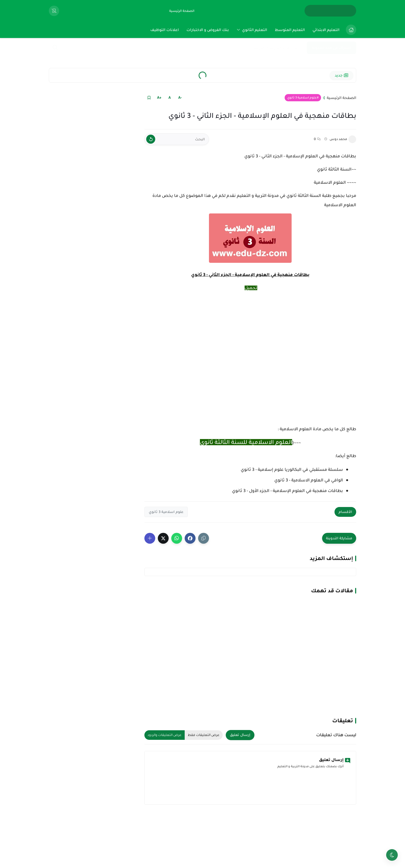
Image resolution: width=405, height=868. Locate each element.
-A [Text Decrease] (180, 97)
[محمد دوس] (352, 139)
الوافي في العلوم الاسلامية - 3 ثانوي (309, 480)
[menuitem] (350, 30)
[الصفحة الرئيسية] (182, 11)
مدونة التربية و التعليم (258, 196)
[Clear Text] (151, 139)
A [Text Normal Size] (170, 97)
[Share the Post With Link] (204, 538)
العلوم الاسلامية (330, 182)
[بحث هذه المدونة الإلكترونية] (175, 48)
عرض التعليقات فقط (204, 735)
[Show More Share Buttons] (150, 538)
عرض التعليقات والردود (165, 735)
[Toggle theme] (392, 855)
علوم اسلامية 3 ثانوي (302, 98)
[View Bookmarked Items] (54, 11)
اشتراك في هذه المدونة (332, 48)
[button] (190, 538)
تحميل (251, 288)
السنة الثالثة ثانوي (334, 169)
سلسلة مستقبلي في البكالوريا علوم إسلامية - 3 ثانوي (292, 470)
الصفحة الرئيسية (341, 98)
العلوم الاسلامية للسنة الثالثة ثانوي (246, 442)
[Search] (55, 48)
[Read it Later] (149, 98)
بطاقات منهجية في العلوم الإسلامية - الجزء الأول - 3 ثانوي (287, 491)
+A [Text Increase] (159, 97)
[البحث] (177, 139)
